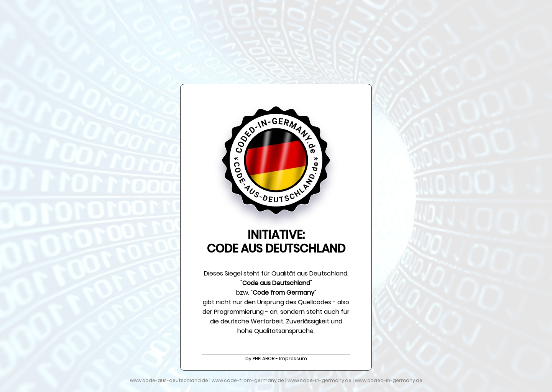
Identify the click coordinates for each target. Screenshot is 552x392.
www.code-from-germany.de (248, 380)
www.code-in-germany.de (320, 380)
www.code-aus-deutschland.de (169, 380)
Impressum (293, 358)
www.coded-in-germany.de (389, 380)
